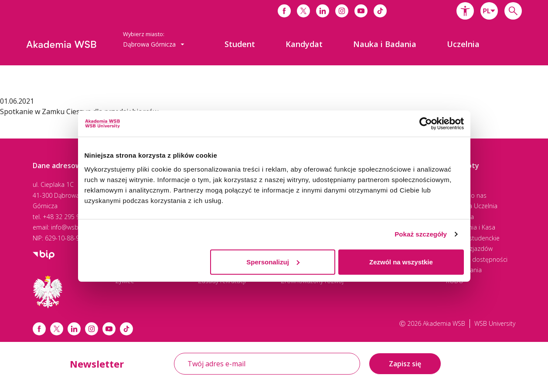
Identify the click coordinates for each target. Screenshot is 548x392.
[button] (465, 11)
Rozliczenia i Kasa (471, 227)
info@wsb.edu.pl (74, 227)
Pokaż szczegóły (421, 234)
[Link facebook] (39, 329)
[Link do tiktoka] (380, 11)
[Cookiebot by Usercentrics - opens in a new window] (426, 124)
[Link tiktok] (126, 329)
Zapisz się (405, 364)
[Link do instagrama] (342, 11)
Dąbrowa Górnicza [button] (154, 44)
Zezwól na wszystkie (401, 262)
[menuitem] (240, 44)
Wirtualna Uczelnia (472, 206)
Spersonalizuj (273, 262)
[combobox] (489, 11)
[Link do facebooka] (284, 11)
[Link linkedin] (74, 329)
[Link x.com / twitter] (57, 329)
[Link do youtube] (361, 11)
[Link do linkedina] (323, 11)
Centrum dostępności (477, 259)
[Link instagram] (92, 329)
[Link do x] (303, 11)
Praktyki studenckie (473, 238)
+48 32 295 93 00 (67, 217)
